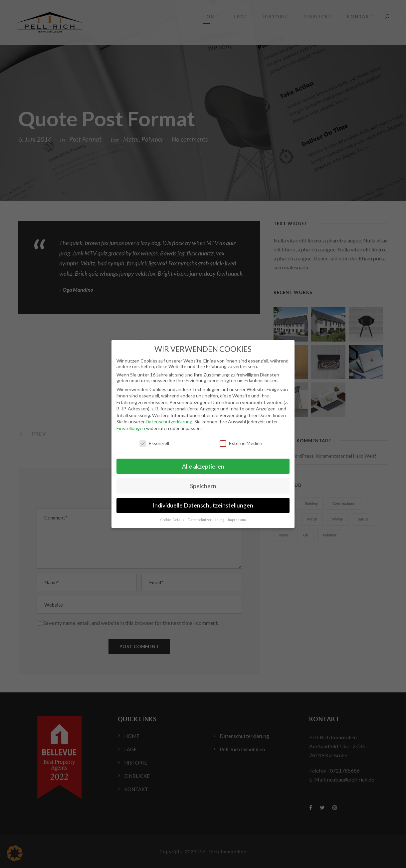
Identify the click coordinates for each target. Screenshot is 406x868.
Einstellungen (131, 425)
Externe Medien (241, 439)
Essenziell (154, 439)
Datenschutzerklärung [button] (206, 516)
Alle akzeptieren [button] (203, 462)
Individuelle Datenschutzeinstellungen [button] (203, 502)
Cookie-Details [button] (173, 516)
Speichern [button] (203, 482)
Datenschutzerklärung (169, 418)
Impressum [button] (237, 516)
